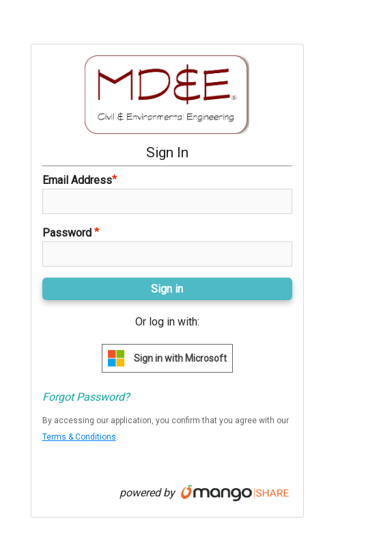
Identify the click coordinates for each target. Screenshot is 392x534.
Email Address (80, 180)
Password (71, 232)
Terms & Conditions (79, 437)
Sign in (167, 289)
